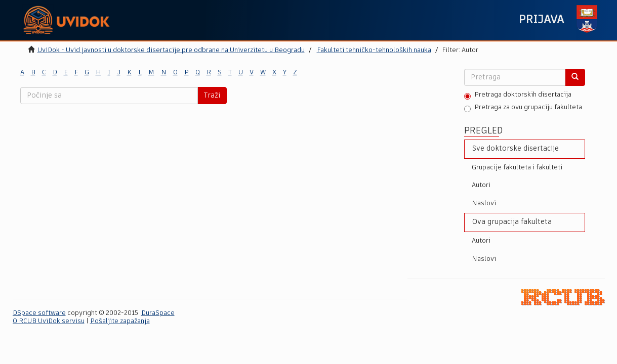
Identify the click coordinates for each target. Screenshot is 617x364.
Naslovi (484, 203)
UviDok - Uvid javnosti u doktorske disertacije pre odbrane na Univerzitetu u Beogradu (171, 50)
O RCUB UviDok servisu (49, 321)
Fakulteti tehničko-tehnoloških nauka (374, 50)
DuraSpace (158, 313)
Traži (212, 96)
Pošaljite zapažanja (120, 321)
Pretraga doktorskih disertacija (518, 96)
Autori (481, 185)
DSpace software (39, 313)
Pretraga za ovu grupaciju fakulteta (523, 108)
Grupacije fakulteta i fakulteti (517, 168)
